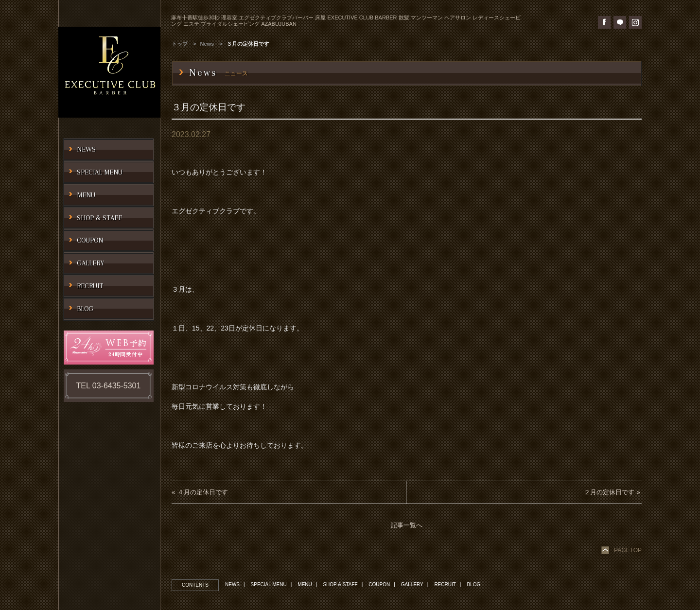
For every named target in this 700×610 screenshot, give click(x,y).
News (207, 44)
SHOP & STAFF (340, 584)
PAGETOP (628, 550)
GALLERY (412, 584)
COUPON (379, 584)
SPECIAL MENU (269, 584)
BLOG (473, 584)
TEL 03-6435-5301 (109, 386)
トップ (180, 44)
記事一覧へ (407, 525)
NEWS (232, 584)
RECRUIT (445, 584)
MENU (305, 584)
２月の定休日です (609, 492)
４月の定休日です (203, 492)
